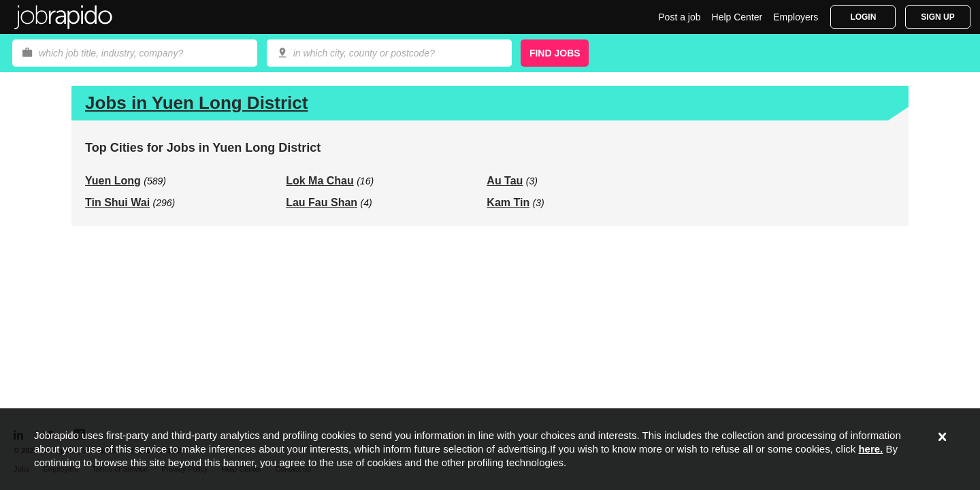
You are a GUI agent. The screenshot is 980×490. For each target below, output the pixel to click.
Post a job (679, 17)
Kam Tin (508, 202)
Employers (796, 17)
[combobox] (389, 53)
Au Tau (505, 181)
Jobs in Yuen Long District (196, 103)
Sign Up (937, 17)
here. (870, 449)
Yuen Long (113, 181)
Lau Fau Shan (322, 202)
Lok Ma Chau (320, 181)
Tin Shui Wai (117, 202)
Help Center (737, 17)
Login (863, 17)
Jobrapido (63, 17)
